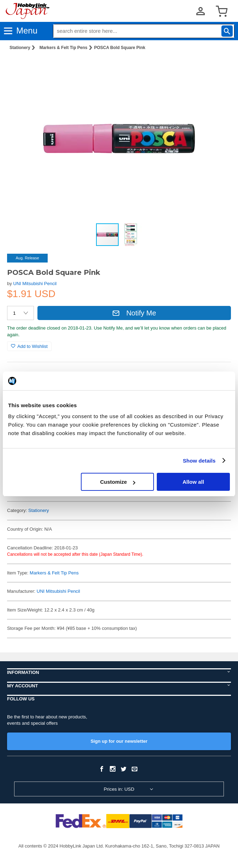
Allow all (193, 482)
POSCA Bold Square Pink (120, 48)
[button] (218, 67)
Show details (199, 461)
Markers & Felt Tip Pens (64, 48)
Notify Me (134, 313)
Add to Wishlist (29, 346)
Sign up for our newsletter (119, 741)
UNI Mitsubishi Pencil (35, 284)
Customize (118, 482)
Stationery (20, 48)
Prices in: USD (119, 789)
